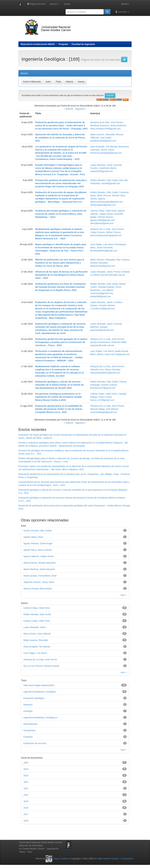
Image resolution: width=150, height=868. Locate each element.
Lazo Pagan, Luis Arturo (102, 351)
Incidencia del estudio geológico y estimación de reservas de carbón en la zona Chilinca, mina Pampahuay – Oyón (61, 214)
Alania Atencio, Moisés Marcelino (40, 563)
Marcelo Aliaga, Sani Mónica (104, 409)
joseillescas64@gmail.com (103, 141)
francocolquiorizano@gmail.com (106, 235)
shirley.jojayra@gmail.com (103, 205)
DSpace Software (61, 859)
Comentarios (127, 859)
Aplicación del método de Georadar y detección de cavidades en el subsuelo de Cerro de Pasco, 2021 (60, 138)
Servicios (122, 12)
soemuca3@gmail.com (101, 293)
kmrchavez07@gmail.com (103, 388)
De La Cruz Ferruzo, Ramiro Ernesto (41, 666)
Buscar (55, 4)
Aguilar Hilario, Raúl (33, 537)
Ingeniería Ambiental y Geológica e (40, 718)
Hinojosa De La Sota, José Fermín (107, 339)
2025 (26, 763)
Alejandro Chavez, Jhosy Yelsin (39, 582)
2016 (26, 821)
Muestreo (28, 705)
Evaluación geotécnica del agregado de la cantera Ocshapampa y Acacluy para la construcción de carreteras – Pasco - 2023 (61, 342)
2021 (26, 788)
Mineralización (30, 724)
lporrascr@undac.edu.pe (113, 275)
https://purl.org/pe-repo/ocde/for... (40, 685)
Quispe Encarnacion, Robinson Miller (108, 342)
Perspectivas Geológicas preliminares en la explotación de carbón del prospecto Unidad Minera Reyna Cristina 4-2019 (58, 397)
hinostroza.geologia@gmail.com (106, 153)
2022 (26, 782)
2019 (26, 801)
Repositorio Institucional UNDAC (38, 44)
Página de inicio (36, 4)
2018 (26, 808)
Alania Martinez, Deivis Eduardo (39, 569)
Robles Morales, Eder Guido (104, 180)
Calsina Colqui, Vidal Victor (37, 608)
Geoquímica (29, 730)
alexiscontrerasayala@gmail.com (106, 202)
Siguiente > (81, 109)
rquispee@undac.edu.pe (102, 345)
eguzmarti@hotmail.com (102, 330)
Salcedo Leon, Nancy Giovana (105, 370)
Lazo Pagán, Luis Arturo (102, 244)
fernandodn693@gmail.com (104, 251)
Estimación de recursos (35, 743)
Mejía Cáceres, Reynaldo (103, 260)
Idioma (125, 4)
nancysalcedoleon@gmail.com (105, 373)
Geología (28, 711)
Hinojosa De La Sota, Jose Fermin (107, 229)
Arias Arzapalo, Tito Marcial (104, 147)
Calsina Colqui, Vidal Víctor (104, 394)
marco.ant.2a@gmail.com (117, 354)
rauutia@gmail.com (111, 183)
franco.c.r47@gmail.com (102, 400)
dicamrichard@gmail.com (103, 266)
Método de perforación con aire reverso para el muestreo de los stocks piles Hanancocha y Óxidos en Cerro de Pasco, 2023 (60, 263)
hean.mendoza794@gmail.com (106, 129)
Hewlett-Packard (111, 859)
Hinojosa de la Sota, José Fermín (107, 122)
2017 (26, 814)
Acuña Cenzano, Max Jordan (38, 531)
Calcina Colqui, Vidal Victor (103, 211)
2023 (26, 776)
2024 (26, 769)
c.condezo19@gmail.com (103, 309)
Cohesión (28, 737)
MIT (96, 859)
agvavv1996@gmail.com (102, 220)
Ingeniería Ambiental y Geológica (40, 692)
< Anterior (69, 109)
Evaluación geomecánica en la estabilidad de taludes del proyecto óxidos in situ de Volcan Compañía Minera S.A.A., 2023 (59, 409)
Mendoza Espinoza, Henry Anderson (108, 125)
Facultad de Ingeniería (83, 44)
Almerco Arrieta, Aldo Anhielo (38, 589)
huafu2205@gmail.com (102, 171)
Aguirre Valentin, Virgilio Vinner (39, 556)
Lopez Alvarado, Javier (101, 165)
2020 (26, 795)
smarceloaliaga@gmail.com (104, 412)
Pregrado (63, 44)
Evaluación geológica (34, 698)
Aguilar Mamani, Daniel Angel (38, 543)
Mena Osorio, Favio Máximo (37, 634)
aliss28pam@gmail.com (102, 223)
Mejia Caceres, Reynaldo (103, 134)
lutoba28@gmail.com (101, 296)
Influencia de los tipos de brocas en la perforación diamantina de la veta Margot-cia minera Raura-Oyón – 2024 (61, 275)
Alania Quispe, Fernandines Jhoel (40, 576)
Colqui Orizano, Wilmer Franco (105, 232)
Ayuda (67, 4)
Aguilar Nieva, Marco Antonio (38, 550)
